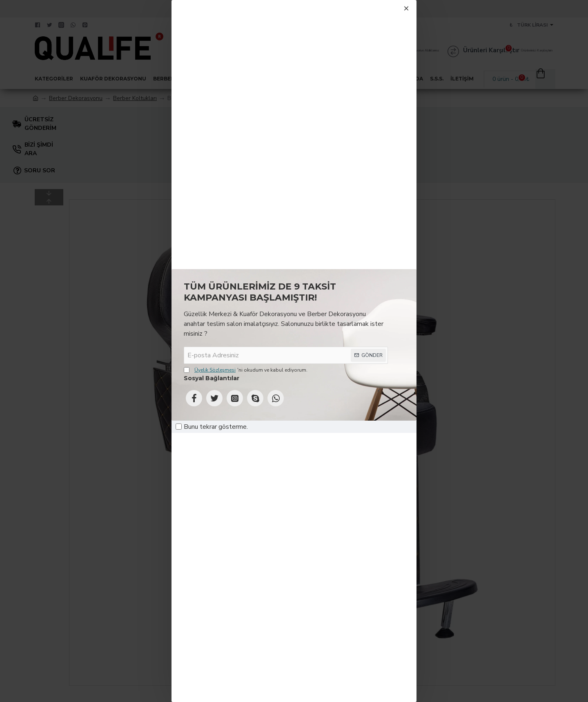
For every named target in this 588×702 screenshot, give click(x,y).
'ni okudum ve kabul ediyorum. (246, 370)
